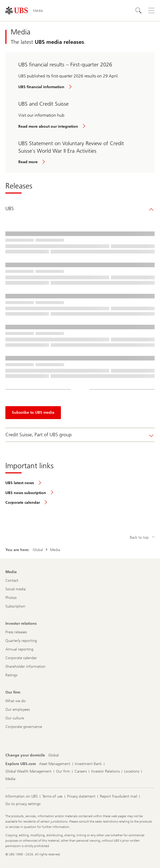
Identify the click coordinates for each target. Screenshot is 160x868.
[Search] (138, 10)
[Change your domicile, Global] (53, 755)
